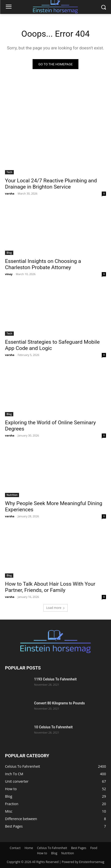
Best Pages (79, 848)
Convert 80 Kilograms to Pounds (59, 703)
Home (29, 848)
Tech (9, 172)
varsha (10, 193)
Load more (55, 608)
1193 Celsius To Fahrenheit (55, 679)
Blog (9, 253)
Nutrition (12, 495)
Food (94, 848)
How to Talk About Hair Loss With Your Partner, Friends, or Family (50, 587)
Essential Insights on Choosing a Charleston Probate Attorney (43, 264)
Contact (15, 848)
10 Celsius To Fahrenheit (53, 727)
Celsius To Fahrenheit (52, 848)
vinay (9, 274)
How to (42, 853)
